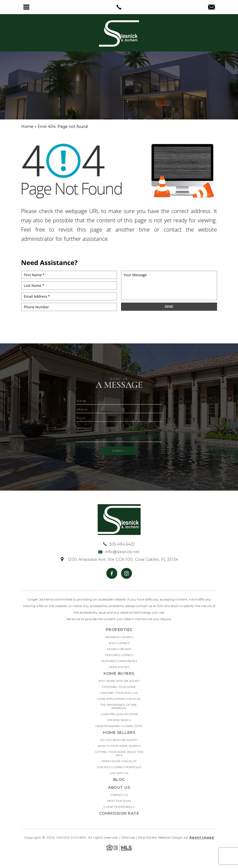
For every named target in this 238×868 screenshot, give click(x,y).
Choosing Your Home (119, 690)
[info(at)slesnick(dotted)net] (211, 8)
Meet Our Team (119, 804)
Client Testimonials (119, 809)
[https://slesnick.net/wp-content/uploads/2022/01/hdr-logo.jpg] (119, 522)
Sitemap (128, 840)
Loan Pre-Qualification (119, 717)
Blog (119, 782)
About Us (119, 790)
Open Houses (119, 670)
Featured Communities (119, 664)
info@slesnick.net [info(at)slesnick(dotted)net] (119, 554)
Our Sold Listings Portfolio (119, 770)
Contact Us (119, 798)
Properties (119, 632)
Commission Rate (119, 816)
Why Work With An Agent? (119, 684)
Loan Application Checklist (119, 701)
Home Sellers (119, 735)
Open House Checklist (119, 764)
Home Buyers (119, 676)
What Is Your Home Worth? (119, 749)
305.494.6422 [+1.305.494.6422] (119, 546)
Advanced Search (119, 640)
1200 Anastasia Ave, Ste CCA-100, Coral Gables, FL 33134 (119, 562)
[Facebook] (112, 576)
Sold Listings (119, 646)
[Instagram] (126, 576)
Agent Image (202, 840)
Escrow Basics (119, 723)
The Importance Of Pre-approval (119, 709)
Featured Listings (119, 658)
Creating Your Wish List (119, 695)
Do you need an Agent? (119, 743)
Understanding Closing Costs (119, 729)
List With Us (119, 776)
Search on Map (119, 652)
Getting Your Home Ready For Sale (119, 756)
